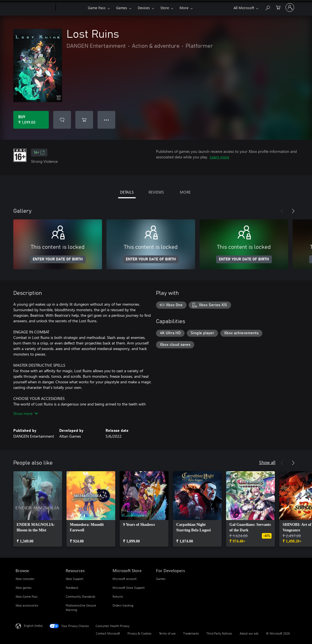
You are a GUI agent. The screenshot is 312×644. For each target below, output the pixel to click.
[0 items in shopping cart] (278, 7)
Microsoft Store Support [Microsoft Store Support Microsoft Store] (129, 588)
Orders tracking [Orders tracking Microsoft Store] (123, 605)
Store (165, 8)
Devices (144, 8)
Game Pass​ (97, 8)
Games (122, 8)
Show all (267, 462)
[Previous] (282, 211)
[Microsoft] (34, 8)
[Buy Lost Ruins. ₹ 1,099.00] (31, 120)
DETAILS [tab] (127, 192)
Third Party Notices (219, 633)
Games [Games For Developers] (161, 579)
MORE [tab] (185, 192)
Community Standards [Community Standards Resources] (80, 596)
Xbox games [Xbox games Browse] (24, 588)
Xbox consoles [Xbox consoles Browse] (25, 579)
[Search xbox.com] (267, 7)
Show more (26, 413)
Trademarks (191, 633)
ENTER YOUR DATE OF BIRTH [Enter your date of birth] (58, 259)
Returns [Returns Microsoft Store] (118, 596)
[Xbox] (71, 8)
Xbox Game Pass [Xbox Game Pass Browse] (27, 596)
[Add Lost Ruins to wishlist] (62, 120)
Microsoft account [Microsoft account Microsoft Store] (125, 579)
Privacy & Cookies (140, 633)
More (184, 8)
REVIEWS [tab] (156, 192)
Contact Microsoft (108, 633)
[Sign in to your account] (290, 7)
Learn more (219, 157)
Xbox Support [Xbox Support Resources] (75, 579)
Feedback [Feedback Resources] (72, 588)
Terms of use (167, 633)
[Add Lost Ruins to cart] (84, 120)
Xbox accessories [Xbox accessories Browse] (27, 605)
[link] (38, 509)
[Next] (293, 211)
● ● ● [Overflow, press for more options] (107, 120)
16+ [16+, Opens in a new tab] (39, 153)
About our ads (249, 633)
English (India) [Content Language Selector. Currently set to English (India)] (33, 626)
